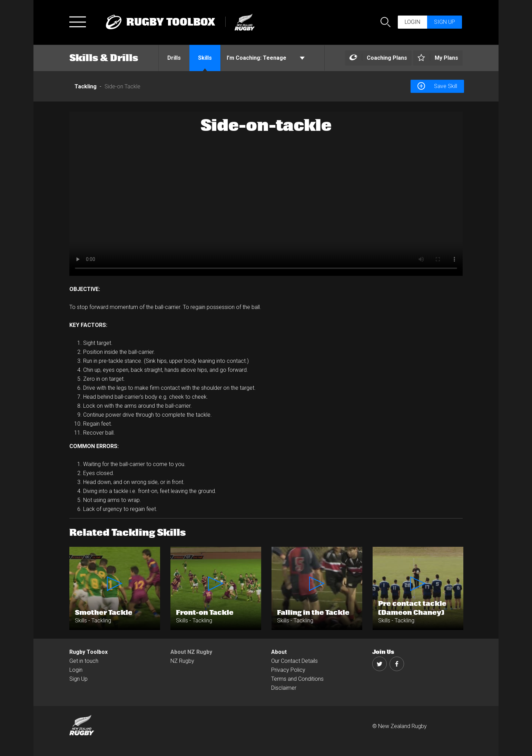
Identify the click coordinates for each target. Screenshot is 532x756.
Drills (174, 58)
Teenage (266, 58)
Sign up (445, 22)
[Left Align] (378, 58)
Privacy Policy (288, 670)
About (279, 652)
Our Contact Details (294, 661)
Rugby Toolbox (88, 652)
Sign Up (78, 679)
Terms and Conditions (297, 679)
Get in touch (84, 661)
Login (412, 22)
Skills (205, 58)
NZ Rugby (182, 661)
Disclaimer (284, 688)
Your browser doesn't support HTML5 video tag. (266, 194)
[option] (266, 194)
